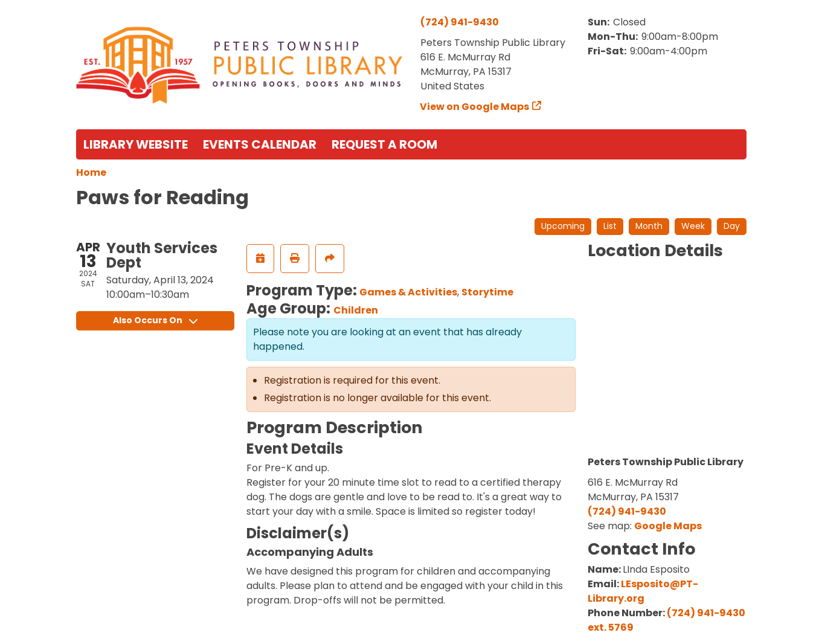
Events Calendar (260, 144)
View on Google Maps (475, 107)
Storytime (487, 292)
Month (649, 226)
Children (356, 310)
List (610, 226)
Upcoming (563, 226)
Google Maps (668, 526)
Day (732, 226)
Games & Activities (408, 292)
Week (693, 226)
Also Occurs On (155, 320)
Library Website (136, 144)
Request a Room (384, 144)
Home (91, 172)
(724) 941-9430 (460, 22)
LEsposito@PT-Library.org (643, 591)
